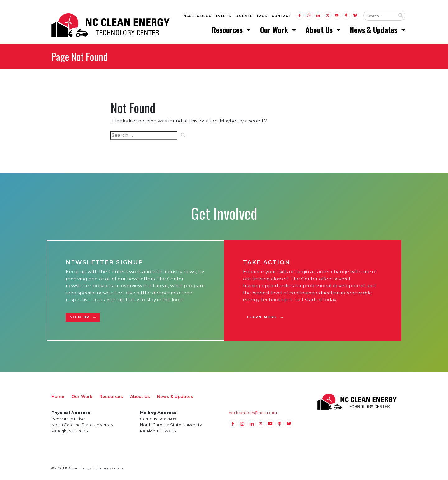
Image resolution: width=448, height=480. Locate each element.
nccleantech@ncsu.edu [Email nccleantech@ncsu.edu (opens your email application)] (253, 413)
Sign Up (80, 317)
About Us (320, 30)
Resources (228, 30)
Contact (281, 16)
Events (224, 16)
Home (58, 396)
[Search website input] (379, 16)
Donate (244, 16)
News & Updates (375, 30)
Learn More (262, 317)
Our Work (275, 30)
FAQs (262, 16)
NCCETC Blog (198, 16)
